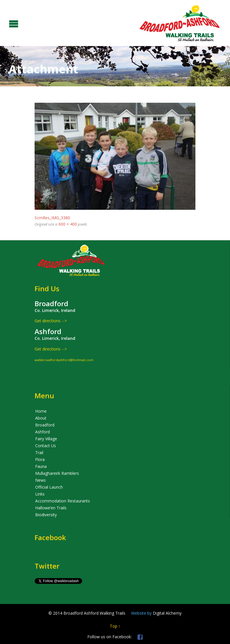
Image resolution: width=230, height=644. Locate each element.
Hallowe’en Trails (51, 508)
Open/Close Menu (5, 23)
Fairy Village (46, 439)
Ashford (43, 432)
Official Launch (49, 487)
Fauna (41, 466)
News (40, 480)
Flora (40, 459)
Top (114, 626)
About (41, 418)
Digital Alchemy (156, 613)
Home (41, 411)
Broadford (45, 425)
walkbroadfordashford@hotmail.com (64, 360)
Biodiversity (46, 515)
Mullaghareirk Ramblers (57, 473)
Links (40, 494)
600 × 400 (68, 224)
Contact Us (46, 446)
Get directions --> (51, 321)
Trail (39, 452)
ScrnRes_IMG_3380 (52, 218)
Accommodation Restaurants (63, 501)
